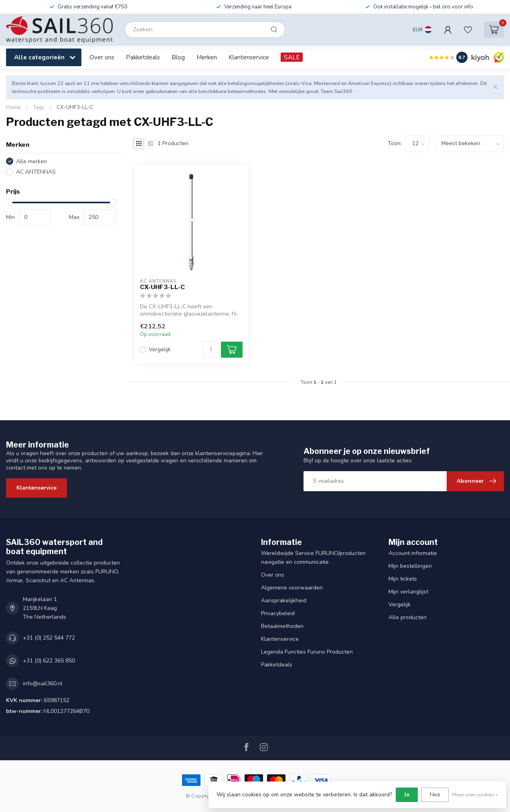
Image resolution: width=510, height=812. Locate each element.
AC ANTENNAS (36, 172)
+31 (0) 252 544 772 (49, 638)
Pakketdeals (143, 57)
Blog (178, 57)
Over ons (102, 57)
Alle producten (408, 617)
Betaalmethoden (282, 626)
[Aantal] (211, 350)
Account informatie (413, 553)
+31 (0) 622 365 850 (49, 661)
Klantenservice (249, 57)
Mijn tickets (403, 579)
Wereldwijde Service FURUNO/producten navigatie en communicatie (313, 558)
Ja (407, 795)
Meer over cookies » (475, 795)
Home (13, 107)
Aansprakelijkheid (284, 600)
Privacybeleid (278, 613)
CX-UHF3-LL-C (75, 107)
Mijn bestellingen (410, 566)
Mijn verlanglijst (408, 592)
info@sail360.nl (43, 683)
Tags (39, 107)
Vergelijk (160, 349)
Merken (207, 57)
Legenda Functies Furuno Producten (307, 652)
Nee (435, 795)
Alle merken (31, 161)
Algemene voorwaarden (292, 588)
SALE (292, 57)
